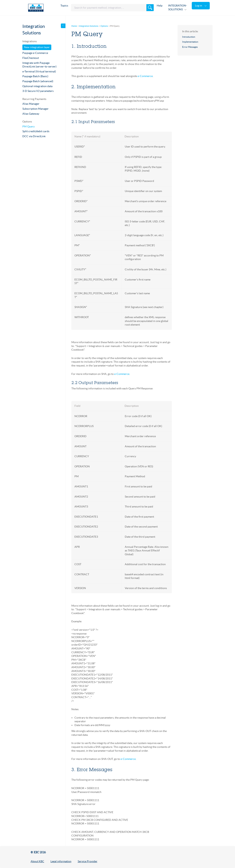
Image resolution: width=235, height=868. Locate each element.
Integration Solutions (89, 26)
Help (160, 6)
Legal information (61, 861)
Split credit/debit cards (36, 131)
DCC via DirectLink (34, 136)
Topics (64, 6)
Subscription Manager (35, 109)
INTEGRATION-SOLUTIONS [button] (178, 7)
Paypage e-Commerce (35, 53)
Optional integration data (37, 86)
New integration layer (37, 47)
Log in (199, 6)
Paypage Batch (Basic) (35, 76)
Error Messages (190, 47)
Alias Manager (31, 104)
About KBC (37, 861)
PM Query (29, 126)
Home (74, 26)
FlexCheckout (31, 58)
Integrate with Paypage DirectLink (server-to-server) (39, 65)
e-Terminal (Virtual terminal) (39, 71)
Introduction (189, 37)
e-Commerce (145, 76)
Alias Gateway (31, 114)
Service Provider (88, 861)
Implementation (190, 42)
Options (104, 26)
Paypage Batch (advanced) (38, 81)
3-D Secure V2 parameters (38, 91)
